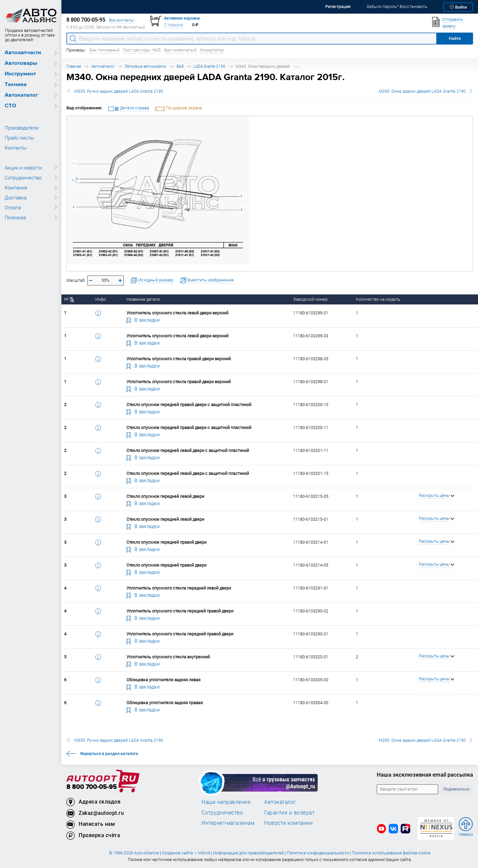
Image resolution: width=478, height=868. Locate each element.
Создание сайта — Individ (186, 853)
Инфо (101, 299)
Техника (16, 85)
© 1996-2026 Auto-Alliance (134, 853)
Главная (74, 66)
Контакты (16, 148)
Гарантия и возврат (289, 813)
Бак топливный (105, 50)
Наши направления (226, 802)
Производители (22, 128)
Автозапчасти (23, 53)
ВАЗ (180, 66)
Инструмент (20, 74)
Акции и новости (23, 167)
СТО (10, 106)
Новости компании (288, 823)
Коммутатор (212, 50)
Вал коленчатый (180, 50)
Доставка (16, 197)
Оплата (13, 207)
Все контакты (121, 20)
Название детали (143, 299)
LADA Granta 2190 (209, 66)
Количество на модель (378, 299)
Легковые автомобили (145, 66)
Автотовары (21, 63)
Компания (16, 187)
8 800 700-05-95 (92, 787)
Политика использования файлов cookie (391, 853)
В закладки (143, 320)
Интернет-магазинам (228, 823)
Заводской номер (310, 299)
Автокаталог (21, 95)
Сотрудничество (23, 177)
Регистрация (338, 6)
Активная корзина (182, 18)
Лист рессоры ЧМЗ (142, 50)
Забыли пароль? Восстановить (397, 6)
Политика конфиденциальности (318, 853)
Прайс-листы (19, 138)
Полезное (15, 217)
